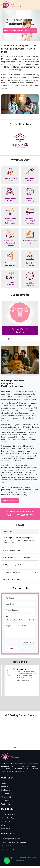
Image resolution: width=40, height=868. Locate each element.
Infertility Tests (7, 801)
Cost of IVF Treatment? (12, 572)
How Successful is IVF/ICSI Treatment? (17, 558)
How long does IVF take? (12, 550)
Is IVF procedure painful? (12, 565)
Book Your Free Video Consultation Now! (20, 30)
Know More (20, 332)
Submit (11, 649)
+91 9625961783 (8, 846)
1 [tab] (9, 339)
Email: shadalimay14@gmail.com (14, 842)
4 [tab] (18, 339)
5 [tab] (22, 339)
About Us (5, 787)
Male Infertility (6, 797)
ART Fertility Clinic (8, 818)
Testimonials (6, 804)
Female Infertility (7, 794)
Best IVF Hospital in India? (13, 579)
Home (3, 783)
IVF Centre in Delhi (8, 814)
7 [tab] (28, 339)
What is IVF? (8, 531)
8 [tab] (31, 339)
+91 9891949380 (8, 849)
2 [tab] (12, 339)
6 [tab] (25, 339)
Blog (3, 825)
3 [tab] (15, 339)
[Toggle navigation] (36, 5)
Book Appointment (10, 501)
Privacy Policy (6, 828)
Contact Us (6, 821)
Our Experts (6, 790)
